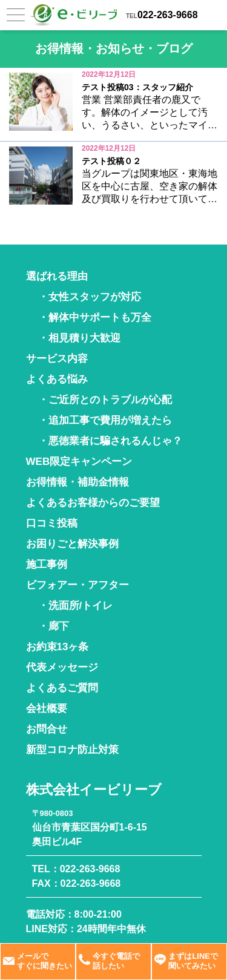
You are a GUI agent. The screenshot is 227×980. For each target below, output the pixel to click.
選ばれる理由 (57, 276)
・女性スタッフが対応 (90, 297)
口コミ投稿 (52, 523)
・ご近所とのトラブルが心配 (105, 400)
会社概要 (47, 709)
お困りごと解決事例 (72, 544)
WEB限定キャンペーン (79, 462)
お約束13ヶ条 (58, 647)
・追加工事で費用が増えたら (105, 420)
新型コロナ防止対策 (72, 750)
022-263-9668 (168, 15)
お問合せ (47, 729)
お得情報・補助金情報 (77, 482)
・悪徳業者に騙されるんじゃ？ (110, 441)
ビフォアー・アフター (77, 585)
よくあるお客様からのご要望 (93, 503)
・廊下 (54, 626)
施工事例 (47, 564)
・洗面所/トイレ (76, 606)
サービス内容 (57, 359)
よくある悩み (57, 379)
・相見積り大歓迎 (79, 338)
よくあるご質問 (62, 688)
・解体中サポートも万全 (95, 317)
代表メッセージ (62, 667)
